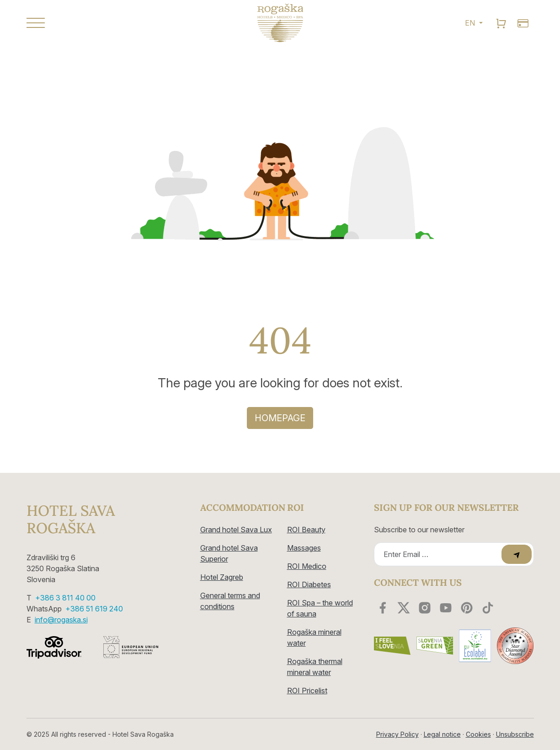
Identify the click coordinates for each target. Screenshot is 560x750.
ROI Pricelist (307, 691)
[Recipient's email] (439, 554)
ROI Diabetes (309, 584)
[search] (501, 23)
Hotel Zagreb (222, 577)
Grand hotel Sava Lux (236, 530)
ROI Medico (307, 566)
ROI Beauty (306, 530)
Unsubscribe (515, 734)
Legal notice (442, 734)
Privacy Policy (397, 734)
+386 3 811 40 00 (65, 598)
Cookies (478, 734)
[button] (107, 23)
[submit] (517, 554)
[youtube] (446, 608)
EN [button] (471, 23)
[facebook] (383, 608)
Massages (304, 548)
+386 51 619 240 (94, 609)
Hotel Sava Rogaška (71, 520)
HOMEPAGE (280, 418)
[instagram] (425, 608)
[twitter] (404, 608)
